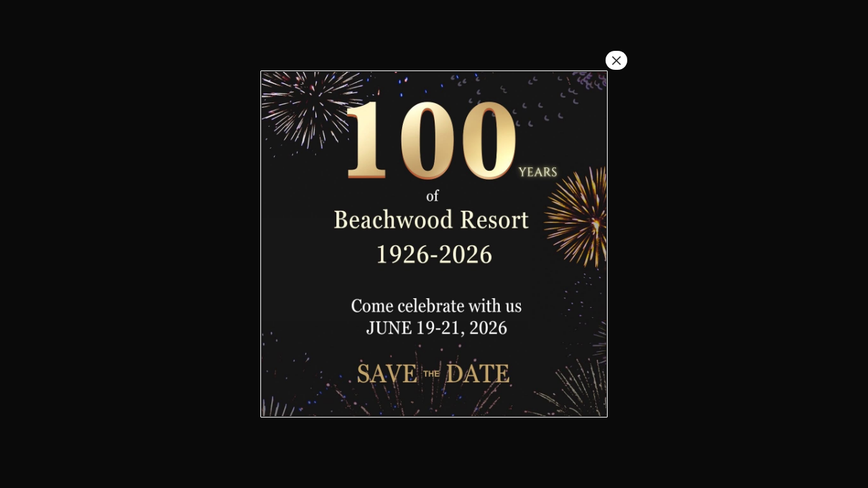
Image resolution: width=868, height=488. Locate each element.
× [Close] (616, 60)
